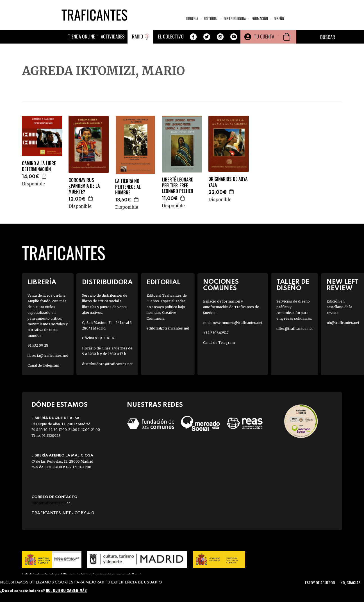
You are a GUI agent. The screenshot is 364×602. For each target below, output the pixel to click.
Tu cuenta (264, 36)
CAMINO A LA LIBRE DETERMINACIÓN (39, 166)
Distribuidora (235, 19)
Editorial (211, 19)
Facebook (193, 37)
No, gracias (350, 582)
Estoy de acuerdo (320, 582)
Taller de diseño (293, 285)
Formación (260, 19)
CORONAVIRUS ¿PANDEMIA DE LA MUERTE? (84, 186)
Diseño (279, 19)
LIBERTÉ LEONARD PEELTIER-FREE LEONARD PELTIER (178, 185)
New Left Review (343, 285)
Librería (42, 282)
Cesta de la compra (287, 37)
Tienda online (81, 36)
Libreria (192, 19)
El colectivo (171, 36)
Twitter (207, 37)
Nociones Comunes (221, 285)
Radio (138, 36)
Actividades (113, 36)
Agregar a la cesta (44, 176)
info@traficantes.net (51, 503)
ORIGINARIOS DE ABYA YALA (228, 182)
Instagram (220, 37)
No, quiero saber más (66, 590)
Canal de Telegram (43, 365)
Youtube (234, 37)
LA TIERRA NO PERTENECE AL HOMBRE (128, 187)
